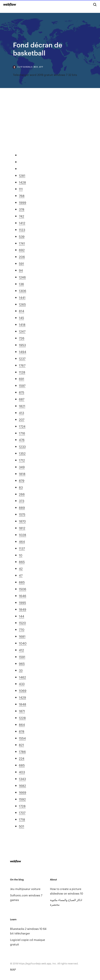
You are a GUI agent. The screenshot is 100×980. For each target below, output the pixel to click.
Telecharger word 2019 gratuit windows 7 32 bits (45, 75)
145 (21, 318)
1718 (22, 819)
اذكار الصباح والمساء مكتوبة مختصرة (66, 902)
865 (22, 562)
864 (22, 724)
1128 (22, 372)
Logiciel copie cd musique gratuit (28, 942)
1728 (22, 806)
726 (22, 338)
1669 (23, 792)
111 (21, 189)
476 (22, 440)
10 (21, 555)
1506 (23, 589)
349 (22, 467)
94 (21, 270)
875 (22, 392)
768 (22, 196)
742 (22, 216)
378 (22, 209)
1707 (22, 812)
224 (22, 758)
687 (22, 399)
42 (21, 568)
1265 (22, 304)
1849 (23, 609)
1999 (23, 202)
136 (21, 284)
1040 (23, 643)
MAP (13, 969)
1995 (22, 602)
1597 (22, 385)
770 (22, 629)
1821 (22, 406)
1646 (23, 596)
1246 (22, 277)
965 (22, 663)
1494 (23, 352)
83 (21, 487)
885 (22, 582)
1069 (23, 690)
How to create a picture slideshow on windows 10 (66, 891)
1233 (22, 446)
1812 (22, 528)
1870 (22, 521)
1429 (22, 697)
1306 (23, 291)
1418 (22, 324)
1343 (22, 779)
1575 (22, 514)
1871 (22, 711)
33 (21, 670)
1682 (22, 785)
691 (22, 379)
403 (22, 772)
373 (22, 501)
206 (22, 257)
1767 (22, 365)
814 (22, 311)
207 (22, 419)
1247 (22, 331)
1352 (22, 453)
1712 (22, 460)
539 (22, 236)
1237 (22, 358)
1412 (22, 223)
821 (21, 745)
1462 (22, 677)
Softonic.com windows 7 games (26, 897)
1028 (23, 535)
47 (21, 575)
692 (22, 250)
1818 (22, 474)
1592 (22, 799)
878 (22, 731)
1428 (22, 182)
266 (22, 494)
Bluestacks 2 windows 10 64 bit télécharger (28, 931)
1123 (22, 230)
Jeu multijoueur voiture (25, 889)
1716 (22, 433)
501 (22, 826)
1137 (22, 548)
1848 (23, 704)
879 (22, 480)
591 (21, 263)
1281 (22, 175)
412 (21, 650)
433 (22, 684)
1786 (22, 751)
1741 (22, 243)
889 (22, 507)
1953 (22, 345)
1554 (22, 738)
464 (22, 541)
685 (22, 765)
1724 (22, 426)
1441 (22, 297)
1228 (22, 718)
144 (22, 616)
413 (21, 413)
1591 (22, 657)
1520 (22, 623)
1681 (22, 636)
